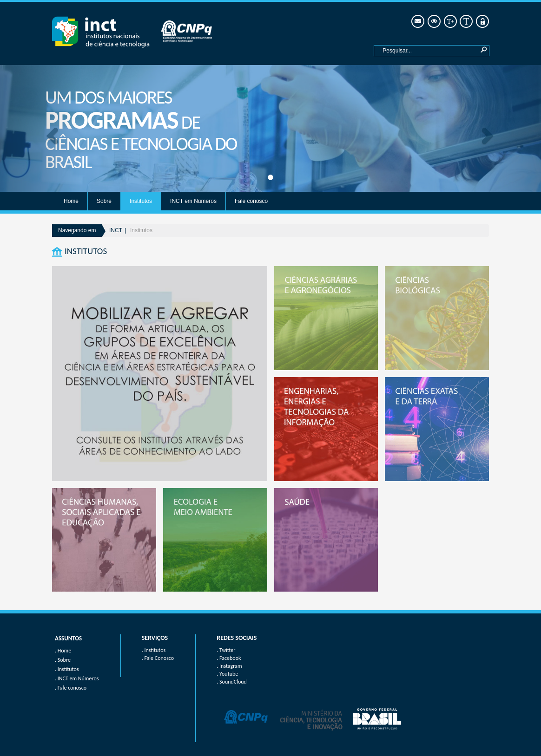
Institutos (141, 201)
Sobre (104, 201)
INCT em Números (193, 201)
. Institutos (154, 650)
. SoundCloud (232, 682)
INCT (116, 230)
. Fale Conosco (158, 658)
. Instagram (229, 666)
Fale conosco (251, 201)
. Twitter (226, 650)
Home (71, 201)
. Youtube (227, 674)
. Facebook (229, 658)
